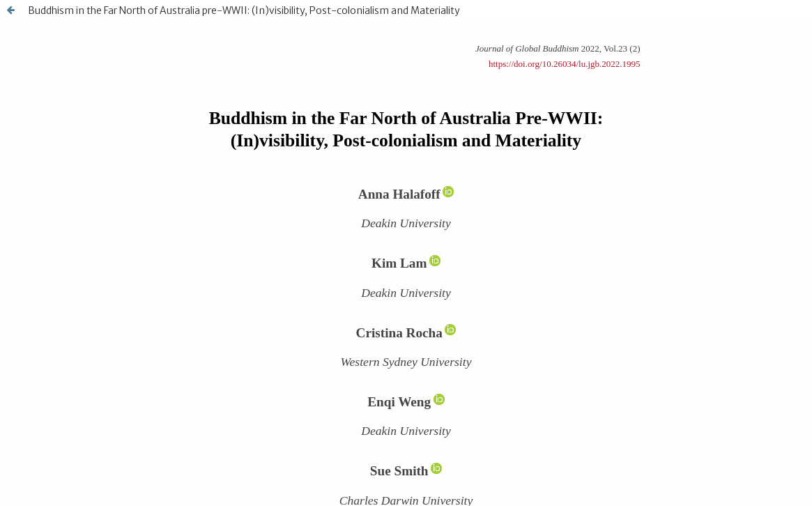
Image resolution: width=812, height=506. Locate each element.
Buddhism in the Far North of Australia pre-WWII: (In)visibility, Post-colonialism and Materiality (244, 10)
